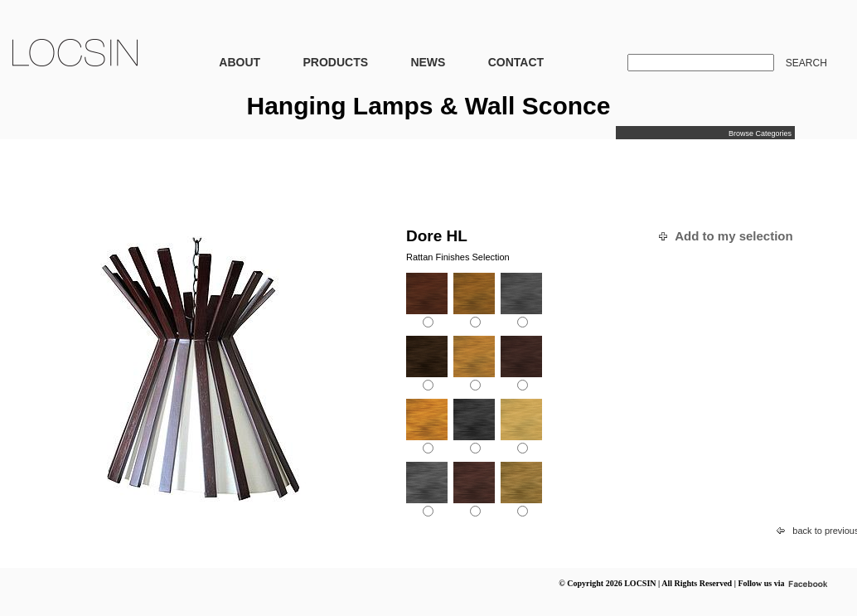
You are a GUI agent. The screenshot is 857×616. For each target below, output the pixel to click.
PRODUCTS (335, 62)
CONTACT (516, 62)
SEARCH (806, 63)
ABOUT (240, 62)
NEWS (428, 62)
